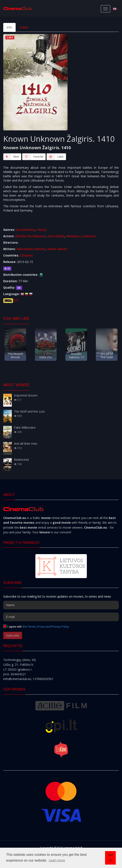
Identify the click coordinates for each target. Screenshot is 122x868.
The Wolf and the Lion (29, 411)
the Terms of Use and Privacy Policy (46, 626)
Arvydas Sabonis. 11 (76, 355)
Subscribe (13, 635)
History (42, 230)
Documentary (25, 230)
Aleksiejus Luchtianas (81, 236)
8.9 (16, 300)
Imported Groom (26, 395)
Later (55, 157)
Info (9, 27)
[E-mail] (61, 617)
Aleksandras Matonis (31, 249)
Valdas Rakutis (57, 249)
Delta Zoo (46, 357)
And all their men (26, 444)
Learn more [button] (57, 860)
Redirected (21, 460)
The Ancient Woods (15, 355)
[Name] (61, 605)
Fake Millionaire (25, 427)
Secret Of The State (107, 355)
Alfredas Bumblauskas (31, 236)
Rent (11, 157)
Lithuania (26, 255)
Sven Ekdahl (56, 236)
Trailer (24, 27)
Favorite (33, 157)
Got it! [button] (110, 858)
